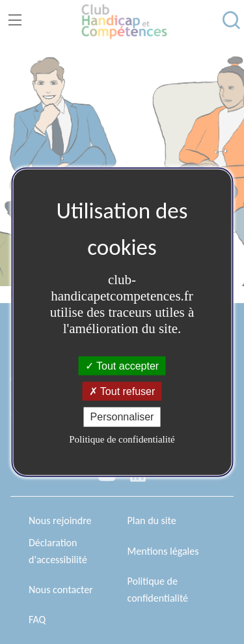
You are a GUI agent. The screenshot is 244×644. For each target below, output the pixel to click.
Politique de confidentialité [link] (122, 439)
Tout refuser (122, 391)
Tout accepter (122, 366)
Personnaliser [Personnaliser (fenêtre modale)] (122, 417)
